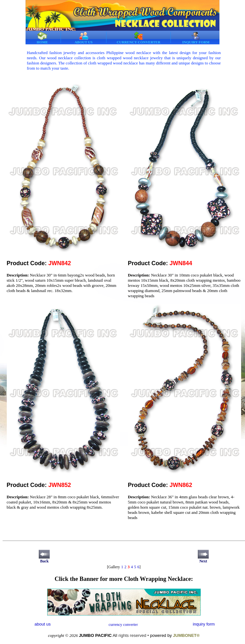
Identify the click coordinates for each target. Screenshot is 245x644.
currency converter (123, 625)
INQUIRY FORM (196, 38)
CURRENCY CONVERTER (138, 38)
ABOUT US (84, 38)
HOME (43, 38)
